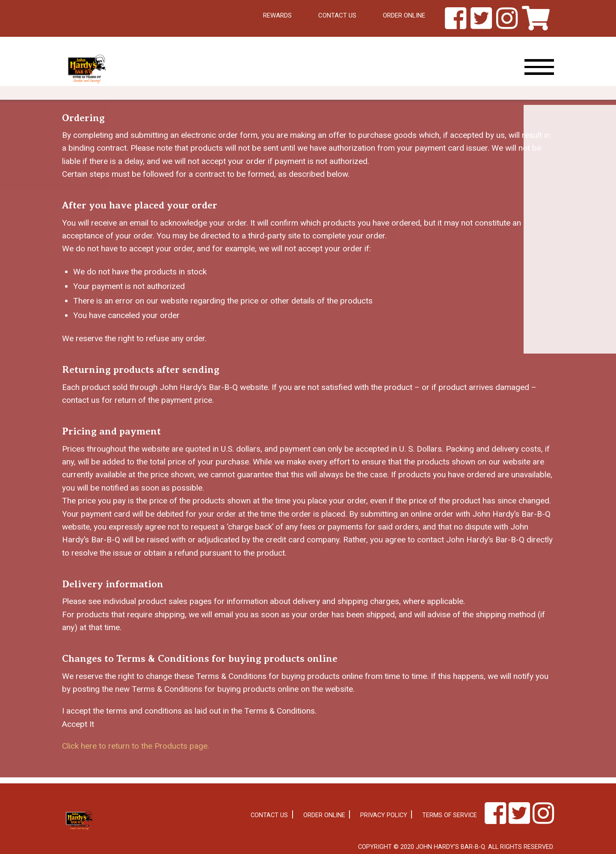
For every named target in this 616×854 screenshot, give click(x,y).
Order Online (404, 15)
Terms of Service (450, 815)
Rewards (277, 15)
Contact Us (337, 15)
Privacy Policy (384, 815)
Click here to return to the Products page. (136, 746)
